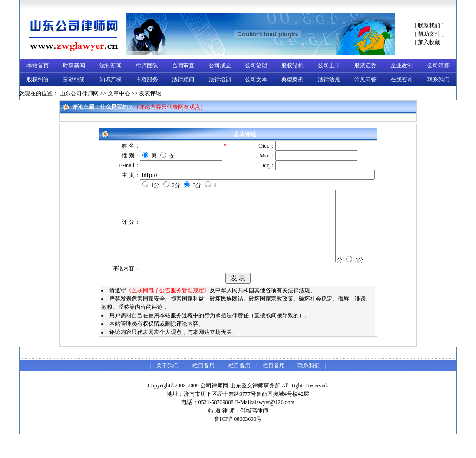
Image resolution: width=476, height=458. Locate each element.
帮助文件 (429, 34)
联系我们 (429, 26)
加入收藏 (429, 42)
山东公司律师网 (79, 93)
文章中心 (119, 93)
